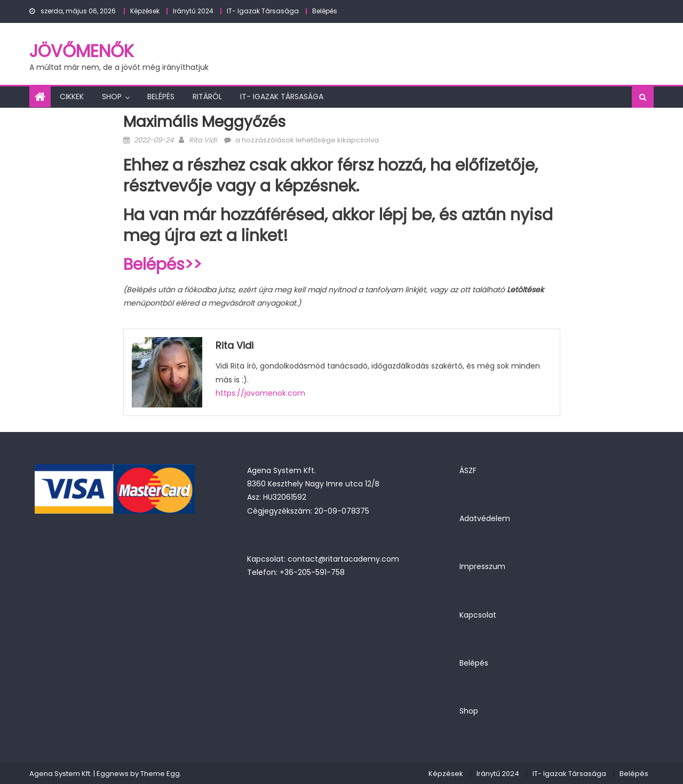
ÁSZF (468, 470)
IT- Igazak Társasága (263, 11)
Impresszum (482, 566)
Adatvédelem (485, 518)
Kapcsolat (478, 615)
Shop (112, 97)
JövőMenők (82, 51)
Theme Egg (160, 774)
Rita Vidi (203, 140)
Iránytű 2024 (193, 11)
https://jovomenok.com (260, 393)
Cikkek (72, 97)
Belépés (325, 11)
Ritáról (207, 97)
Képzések (145, 11)
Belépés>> (162, 265)
